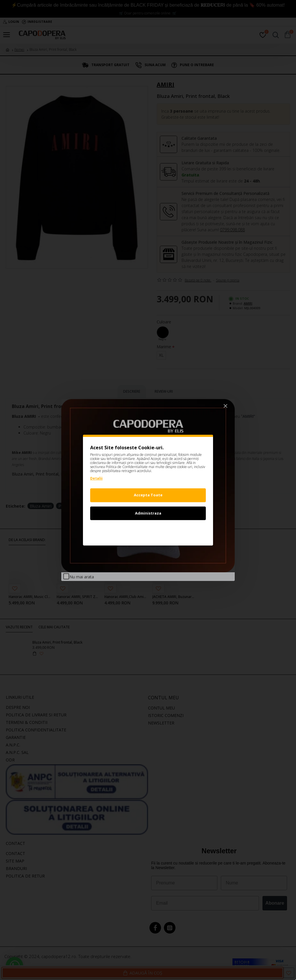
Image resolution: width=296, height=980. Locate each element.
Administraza (148, 513)
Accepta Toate (148, 495)
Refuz (148, 531)
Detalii (96, 478)
